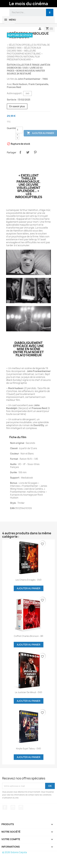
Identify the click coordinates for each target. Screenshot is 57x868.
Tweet (28, 152)
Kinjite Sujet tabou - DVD (28, 749)
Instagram (21, 807)
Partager (20, 152)
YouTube (13, 807)
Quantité (11, 128)
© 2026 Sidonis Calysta (15, 852)
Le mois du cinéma (28, 4)
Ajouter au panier (29, 588)
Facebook (5, 807)
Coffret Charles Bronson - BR (28, 636)
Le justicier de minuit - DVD (28, 692)
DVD (27, 93)
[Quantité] (19, 130)
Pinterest (35, 152)
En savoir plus (17, 106)
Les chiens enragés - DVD (28, 580)
